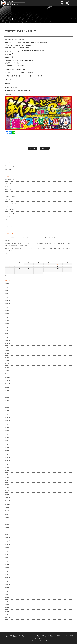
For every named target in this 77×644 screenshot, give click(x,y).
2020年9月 (7, 508)
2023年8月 (7, 391)
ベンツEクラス (9, 207)
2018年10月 (7, 584)
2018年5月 (7, 601)
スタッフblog (63, 637)
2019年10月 (7, 544)
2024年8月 (7, 350)
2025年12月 (7, 297)
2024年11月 (7, 340)
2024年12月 (7, 337)
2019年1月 (7, 574)
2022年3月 (7, 447)
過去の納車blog (8, 169)
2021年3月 (7, 488)
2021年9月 (7, 467)
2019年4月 (7, 564)
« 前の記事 (32, 148)
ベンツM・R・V (10, 217)
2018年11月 (7, 581)
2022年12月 (7, 417)
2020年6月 (7, 518)
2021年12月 (7, 457)
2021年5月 (7, 481)
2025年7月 (7, 314)
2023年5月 (7, 401)
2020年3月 (7, 528)
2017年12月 (7, 618)
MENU (73, 3)
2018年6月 (7, 598)
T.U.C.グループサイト (39, 638)
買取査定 (15, 637)
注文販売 (71, 635)
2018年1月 (7, 615)
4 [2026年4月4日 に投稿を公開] (58, 264)
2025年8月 (7, 310)
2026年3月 (7, 287)
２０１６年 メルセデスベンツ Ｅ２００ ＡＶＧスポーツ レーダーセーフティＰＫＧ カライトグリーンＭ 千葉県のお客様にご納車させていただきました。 (38, 249)
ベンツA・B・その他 (11, 196)
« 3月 (6, 275)
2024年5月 (7, 361)
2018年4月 (7, 604)
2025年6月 (7, 317)
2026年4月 (7, 284)
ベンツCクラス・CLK (11, 203)
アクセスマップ (51, 635)
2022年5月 (7, 441)
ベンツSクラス (9, 227)
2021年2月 (7, 491)
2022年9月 (7, 427)
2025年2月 (7, 330)
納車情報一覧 (8, 190)
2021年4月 (7, 484)
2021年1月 (7, 494)
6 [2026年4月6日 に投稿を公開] (10, 267)
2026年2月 (7, 290)
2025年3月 (7, 327)
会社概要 (45, 637)
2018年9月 (7, 588)
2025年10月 (7, 304)
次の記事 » (45, 148)
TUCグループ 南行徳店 (16, 3)
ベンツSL (8, 220)
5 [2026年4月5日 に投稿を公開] (68, 264)
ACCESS (68, 4)
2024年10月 (7, 344)
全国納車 (59, 635)
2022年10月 (7, 424)
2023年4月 (7, 404)
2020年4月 (7, 524)
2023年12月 (7, 377)
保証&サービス (21, 635)
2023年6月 (7, 397)
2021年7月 (7, 474)
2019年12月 (7, 538)
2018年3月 (7, 608)
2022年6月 (7, 437)
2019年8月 (7, 551)
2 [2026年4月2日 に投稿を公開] (39, 264)
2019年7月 (7, 554)
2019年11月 (7, 541)
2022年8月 (7, 431)
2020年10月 (7, 504)
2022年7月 (7, 434)
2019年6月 (7, 558)
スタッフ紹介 (22, 637)
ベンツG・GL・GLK (10, 213)
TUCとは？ (37, 635)
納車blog (70, 637)
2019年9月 (7, 548)
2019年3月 (7, 568)
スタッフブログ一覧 (24, 34)
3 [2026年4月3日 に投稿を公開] (48, 264)
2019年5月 (7, 561)
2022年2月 (7, 451)
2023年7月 (7, 394)
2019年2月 (7, 571)
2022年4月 (7, 444)
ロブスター (7, 240)
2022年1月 (7, 454)
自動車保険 (8, 637)
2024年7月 (7, 354)
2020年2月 (7, 531)
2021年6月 (7, 477)
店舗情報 (44, 635)
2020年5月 (7, 521)
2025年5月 (7, 320)
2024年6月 (7, 357)
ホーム (6, 635)
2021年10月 (7, 464)
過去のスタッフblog (9, 166)
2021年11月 (7, 461)
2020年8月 (7, 511)
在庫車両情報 (13, 635)
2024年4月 (7, 364)
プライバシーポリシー (53, 637)
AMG (7, 193)
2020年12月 (7, 498)
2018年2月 (7, 611)
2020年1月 (7, 534)
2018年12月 (7, 578)
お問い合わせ (37, 637)
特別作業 (65, 635)
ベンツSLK (8, 223)
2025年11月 (7, 300)
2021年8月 (7, 471)
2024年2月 (7, 371)
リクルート (30, 637)
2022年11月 (7, 421)
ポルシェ (7, 186)
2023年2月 (7, 411)
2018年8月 (7, 591)
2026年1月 (7, 294)
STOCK (62, 4)
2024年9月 (7, 347)
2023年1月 (7, 414)
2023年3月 (7, 407)
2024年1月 (7, 374)
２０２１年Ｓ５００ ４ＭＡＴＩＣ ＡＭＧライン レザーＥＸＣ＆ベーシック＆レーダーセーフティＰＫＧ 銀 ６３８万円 (33, 237)
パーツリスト (29, 635)
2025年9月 (7, 307)
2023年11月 (7, 381)
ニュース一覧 (8, 183)
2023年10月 (7, 384)
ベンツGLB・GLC (10, 210)
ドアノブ (7, 254)
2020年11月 (7, 501)
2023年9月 (7, 387)
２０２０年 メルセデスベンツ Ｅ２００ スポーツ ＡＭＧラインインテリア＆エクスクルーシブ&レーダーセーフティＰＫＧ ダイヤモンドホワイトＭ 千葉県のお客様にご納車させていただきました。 (38, 245)
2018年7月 (7, 594)
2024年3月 (7, 367)
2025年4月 (7, 324)
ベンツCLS (8, 200)
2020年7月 (7, 514)
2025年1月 (7, 334)
